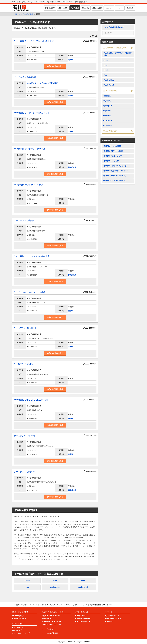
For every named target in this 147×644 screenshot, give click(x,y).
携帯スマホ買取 (97, 8)
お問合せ (110, 621)
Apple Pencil (83, 587)
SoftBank (130, 8)
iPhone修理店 (18, 616)
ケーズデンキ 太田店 (23, 364)
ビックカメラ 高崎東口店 (25, 77)
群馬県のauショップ (111, 161)
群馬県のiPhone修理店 (112, 146)
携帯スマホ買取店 (20, 619)
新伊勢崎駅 (72, 167)
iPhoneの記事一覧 (83, 621)
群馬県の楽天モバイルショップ (115, 176)
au (120, 8)
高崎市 (107, 101)
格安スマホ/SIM (63, 8)
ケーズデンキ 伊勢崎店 (24, 221)
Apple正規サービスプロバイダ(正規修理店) (42, 83)
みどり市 (108, 121)
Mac (27, 587)
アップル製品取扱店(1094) (114, 27)
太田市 (107, 111)
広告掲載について (113, 616)
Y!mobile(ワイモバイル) (52, 621)
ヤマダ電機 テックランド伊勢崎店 (30, 149)
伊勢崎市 (108, 106)
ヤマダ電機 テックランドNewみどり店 (32, 113)
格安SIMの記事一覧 (84, 619)
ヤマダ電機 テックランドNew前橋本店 (32, 256)
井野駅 (71, 347)
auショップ (17, 630)
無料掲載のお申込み (114, 619)
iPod (83, 581)
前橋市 (107, 96)
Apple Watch (55, 587)
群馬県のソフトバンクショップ (115, 166)
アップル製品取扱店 (50, 633)
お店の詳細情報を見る (55, 66)
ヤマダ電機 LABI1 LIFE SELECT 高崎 (31, 400)
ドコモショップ (19, 627)
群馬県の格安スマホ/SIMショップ (116, 171)
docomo (109, 8)
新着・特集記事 (50, 8)
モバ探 (73, 642)
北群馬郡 (108, 125)
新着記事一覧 (81, 616)
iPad (55, 581)
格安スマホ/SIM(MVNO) (52, 616)
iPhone (27, 581)
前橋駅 (71, 311)
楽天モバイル (48, 619)
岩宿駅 (71, 131)
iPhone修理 (86, 8)
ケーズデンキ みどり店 (24, 436)
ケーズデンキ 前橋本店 (24, 472)
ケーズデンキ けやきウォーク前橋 (30, 292)
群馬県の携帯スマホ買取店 (114, 151)
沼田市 (107, 116)
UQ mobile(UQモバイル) (52, 624)
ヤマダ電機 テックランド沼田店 (29, 185)
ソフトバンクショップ (21, 633)
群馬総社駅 (72, 275)
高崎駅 (71, 96)
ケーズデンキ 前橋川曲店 (25, 328)
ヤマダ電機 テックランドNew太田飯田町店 (34, 41)
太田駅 (71, 60)
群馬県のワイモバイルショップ (115, 181)
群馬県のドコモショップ (113, 156)
